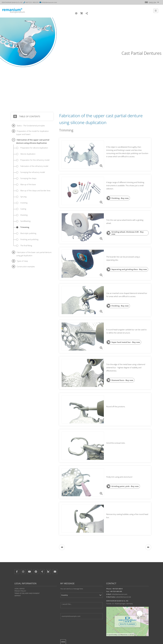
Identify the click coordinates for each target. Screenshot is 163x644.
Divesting (24, 215)
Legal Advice (19, 589)
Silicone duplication (28, 154)
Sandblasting (25, 221)
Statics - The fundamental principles (31, 126)
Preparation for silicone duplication (34, 148)
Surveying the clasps (28, 178)
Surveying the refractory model (33, 172)
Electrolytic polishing (28, 233)
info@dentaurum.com (49, 2)
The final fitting (26, 245)
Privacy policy (20, 591)
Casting (23, 209)
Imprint (18, 596)
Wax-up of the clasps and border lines (35, 191)
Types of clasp (22, 261)
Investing (24, 203)
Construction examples (26, 267)
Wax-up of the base (28, 184)
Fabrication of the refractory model (34, 166)
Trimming (25, 227)
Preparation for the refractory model (35, 160)
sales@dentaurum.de (123, 597)
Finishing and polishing (29, 239)
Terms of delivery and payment (27, 593)
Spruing (23, 197)
